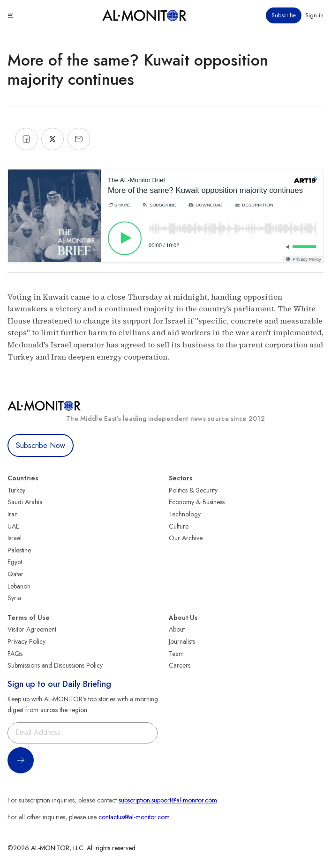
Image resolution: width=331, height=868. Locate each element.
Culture (179, 526)
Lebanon (19, 586)
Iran (13, 514)
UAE (13, 526)
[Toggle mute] (286, 247)
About (177, 629)
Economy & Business (197, 502)
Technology (185, 514)
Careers (180, 665)
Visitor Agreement (32, 629)
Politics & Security (193, 490)
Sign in (314, 15)
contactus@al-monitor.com (134, 817)
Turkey (16, 490)
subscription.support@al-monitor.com (168, 800)
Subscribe (284, 15)
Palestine (19, 550)
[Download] (205, 205)
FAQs (15, 654)
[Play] (125, 238)
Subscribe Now (41, 445)
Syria (14, 598)
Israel (15, 538)
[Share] (119, 205)
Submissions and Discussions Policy (55, 665)
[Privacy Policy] (303, 259)
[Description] (254, 205)
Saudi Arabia (25, 502)
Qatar (15, 574)
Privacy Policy (26, 641)
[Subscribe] (159, 205)
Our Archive (186, 538)
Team (176, 654)
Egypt (15, 562)
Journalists (182, 641)
